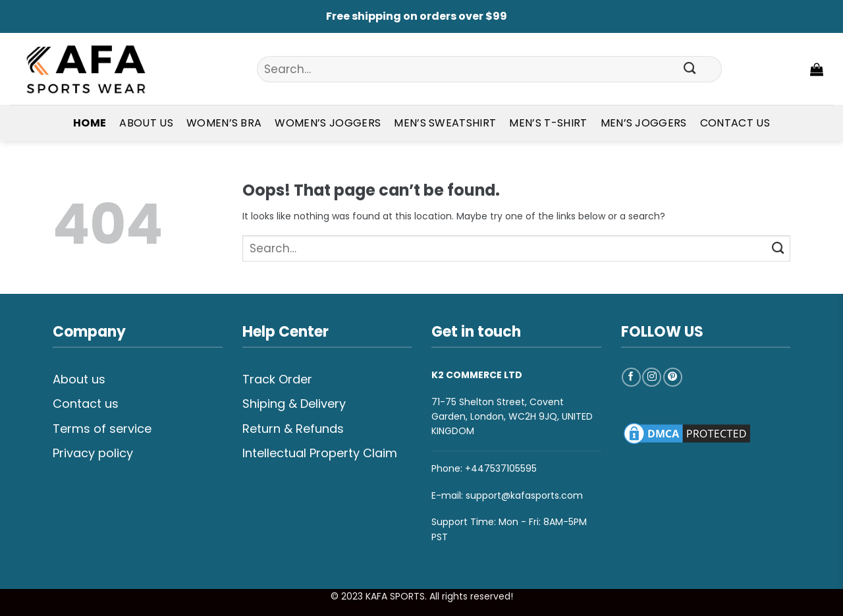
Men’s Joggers (644, 123)
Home (90, 123)
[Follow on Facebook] (631, 377)
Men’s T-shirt (548, 123)
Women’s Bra (224, 123)
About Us (146, 123)
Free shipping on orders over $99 (417, 16)
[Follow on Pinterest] (673, 377)
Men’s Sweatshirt (445, 123)
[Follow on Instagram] (652, 377)
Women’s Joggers (328, 123)
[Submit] (690, 69)
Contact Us (735, 123)
